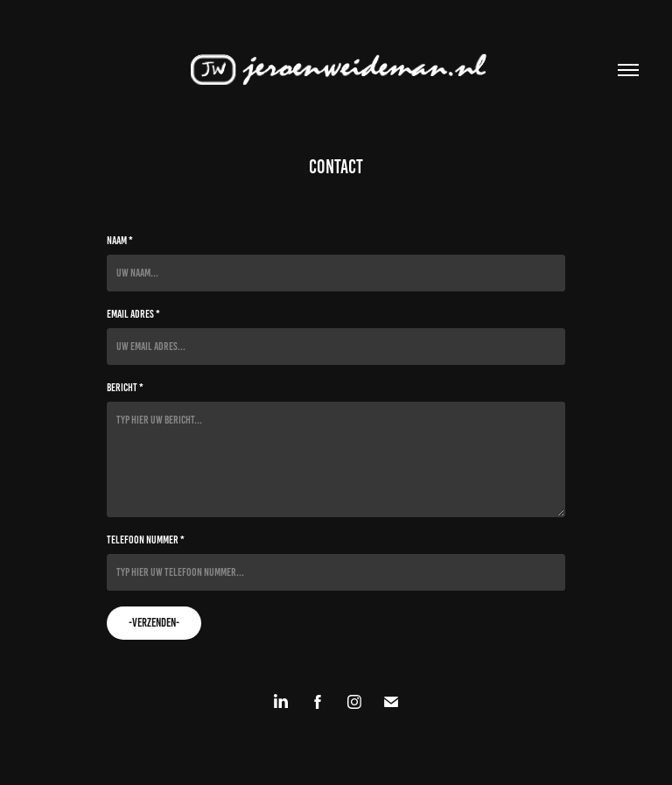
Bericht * (125, 388)
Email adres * (133, 314)
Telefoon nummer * (146, 540)
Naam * (120, 241)
